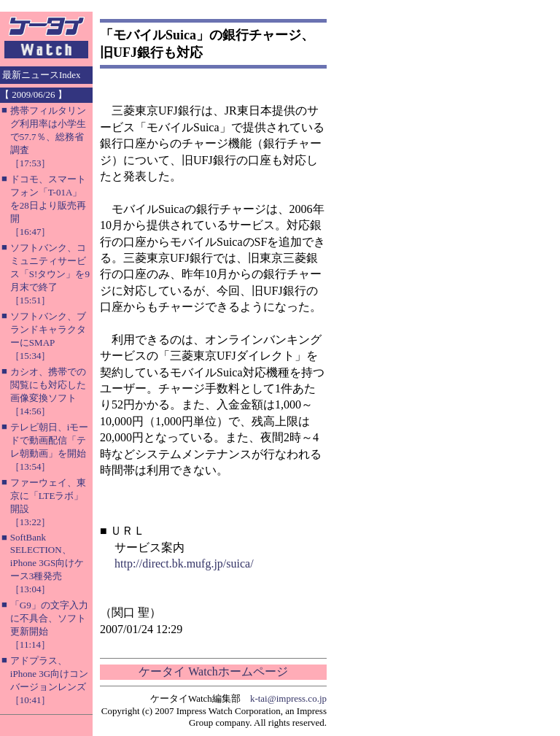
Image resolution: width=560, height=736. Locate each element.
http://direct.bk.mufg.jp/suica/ (184, 563)
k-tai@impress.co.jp (288, 698)
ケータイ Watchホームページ (213, 671)
